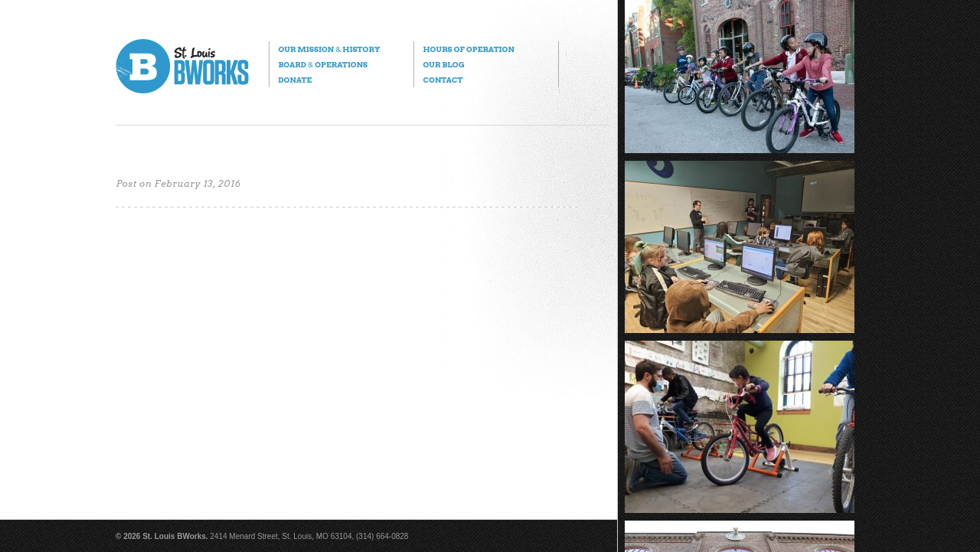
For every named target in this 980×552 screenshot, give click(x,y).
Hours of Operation (468, 49)
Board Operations (323, 64)
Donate (295, 80)
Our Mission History (329, 49)
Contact (443, 80)
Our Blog (443, 64)
